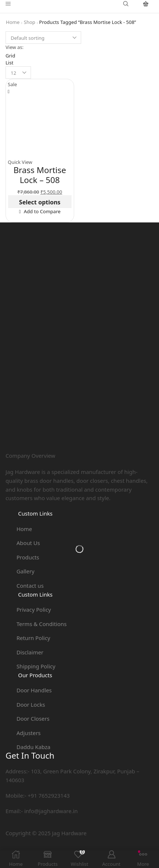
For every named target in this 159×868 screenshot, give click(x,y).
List (9, 63)
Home (13, 22)
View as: (15, 47)
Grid (10, 56)
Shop (30, 22)
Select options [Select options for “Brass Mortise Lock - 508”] (40, 202)
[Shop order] (43, 38)
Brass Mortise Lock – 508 (40, 175)
